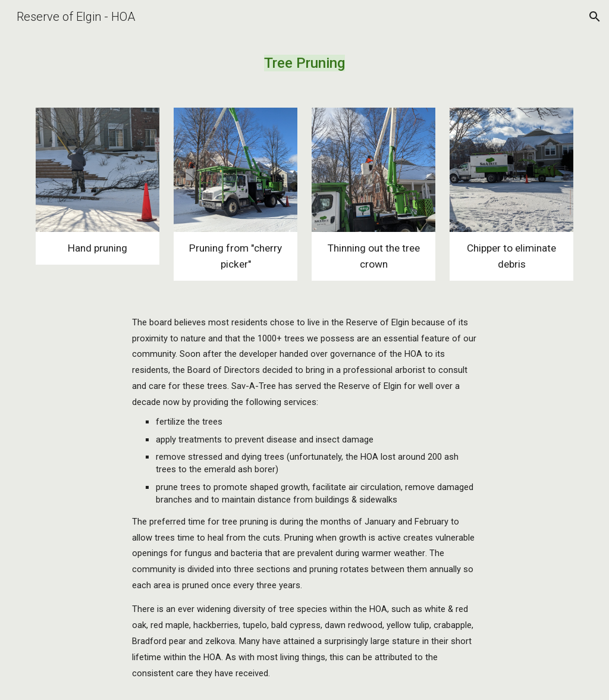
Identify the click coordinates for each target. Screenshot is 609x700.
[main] (304, 63)
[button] (595, 17)
